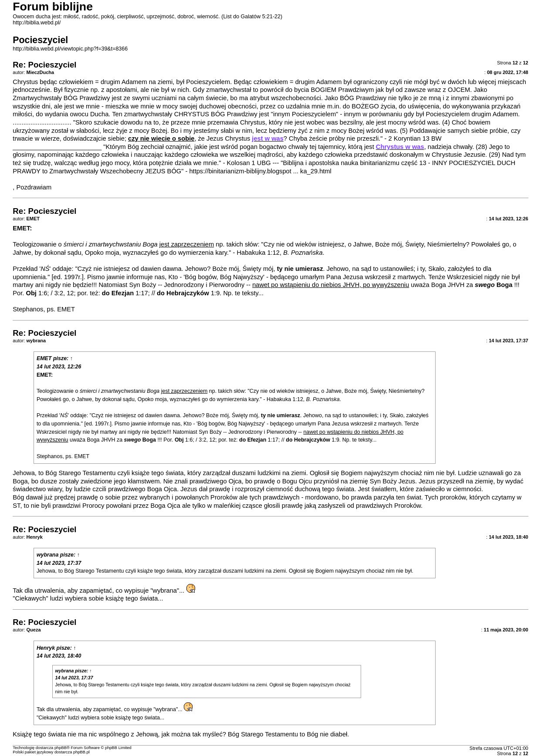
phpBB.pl (81, 752)
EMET (44, 358)
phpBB (61, 748)
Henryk (46, 648)
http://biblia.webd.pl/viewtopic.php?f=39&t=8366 (70, 49)
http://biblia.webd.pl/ (37, 23)
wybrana (48, 555)
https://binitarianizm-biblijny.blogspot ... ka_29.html (260, 171)
